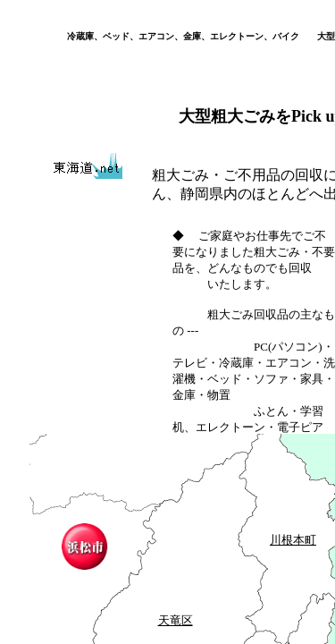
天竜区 (176, 620)
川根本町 (293, 540)
